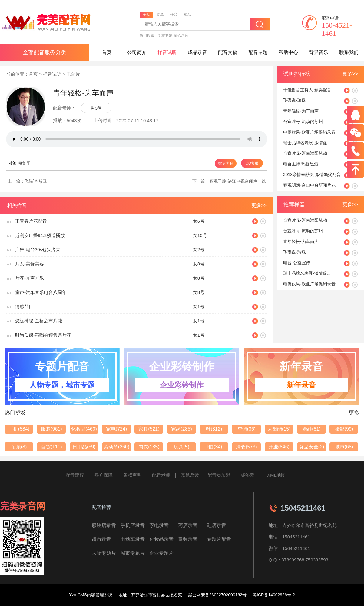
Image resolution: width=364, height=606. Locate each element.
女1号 (199, 306)
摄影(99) (344, 429)
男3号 (96, 108)
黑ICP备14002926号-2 (274, 595)
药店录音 (188, 525)
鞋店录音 (217, 525)
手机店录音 (133, 525)
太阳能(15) (279, 429)
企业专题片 (161, 553)
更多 (354, 413)
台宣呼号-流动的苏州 (303, 122)
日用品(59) (84, 447)
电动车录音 (133, 539)
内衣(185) (149, 447)
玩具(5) (181, 447)
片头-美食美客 (30, 264)
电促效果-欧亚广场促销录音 (309, 132)
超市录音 (101, 539)
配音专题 (258, 52)
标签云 (248, 475)
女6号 (199, 221)
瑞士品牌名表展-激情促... (307, 143)
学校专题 (165, 35)
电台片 (73, 74)
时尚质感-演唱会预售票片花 (43, 335)
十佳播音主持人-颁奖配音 (307, 90)
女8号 (199, 264)
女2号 (199, 250)
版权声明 (132, 475)
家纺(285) (182, 429)
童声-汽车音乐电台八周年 (41, 292)
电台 (22, 163)
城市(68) (344, 447)
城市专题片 (133, 553)
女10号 (200, 235)
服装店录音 (104, 525)
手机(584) (19, 429)
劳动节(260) (116, 447)
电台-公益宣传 (297, 263)
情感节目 (24, 306)
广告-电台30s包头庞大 (38, 250)
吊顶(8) (19, 447)
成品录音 (197, 52)
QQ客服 (252, 163)
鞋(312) (214, 429)
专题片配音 (219, 539)
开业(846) (279, 447)
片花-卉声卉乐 (30, 278)
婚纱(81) (311, 429)
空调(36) (247, 429)
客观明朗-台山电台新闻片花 (309, 185)
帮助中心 (288, 52)
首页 (107, 52)
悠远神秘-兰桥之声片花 (39, 321)
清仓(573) (246, 447)
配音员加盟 (219, 475)
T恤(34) (214, 447)
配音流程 (75, 475)
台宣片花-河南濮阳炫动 (305, 153)
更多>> (350, 74)
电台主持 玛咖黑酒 (301, 164)
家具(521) (149, 429)
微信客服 (226, 163)
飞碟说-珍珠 (36, 181)
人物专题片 (104, 553)
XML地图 (276, 475)
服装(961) (51, 429)
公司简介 (137, 52)
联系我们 (349, 52)
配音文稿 (228, 52)
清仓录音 (181, 35)
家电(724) (116, 429)
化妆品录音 (161, 539)
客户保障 (104, 475)
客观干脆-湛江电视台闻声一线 (238, 181)
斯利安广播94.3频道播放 (40, 235)
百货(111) (51, 447)
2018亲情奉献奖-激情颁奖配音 (312, 175)
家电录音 (159, 525)
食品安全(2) (312, 447)
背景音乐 (319, 52)
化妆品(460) (84, 429)
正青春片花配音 (31, 221)
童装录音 (188, 539)
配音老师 (161, 475)
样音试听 (167, 52)
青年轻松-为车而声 (301, 111)
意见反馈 (190, 475)
